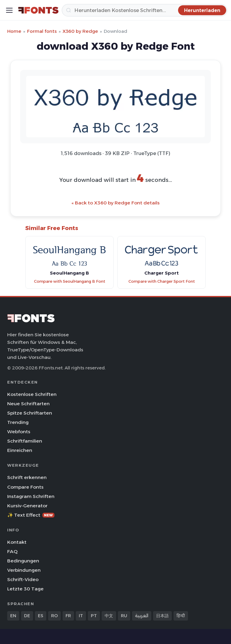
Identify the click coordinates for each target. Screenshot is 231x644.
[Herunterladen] (145, 10)
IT (81, 616)
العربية (142, 616)
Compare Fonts (25, 487)
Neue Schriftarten (28, 404)
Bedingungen (23, 561)
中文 (109, 616)
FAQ (12, 551)
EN (13, 616)
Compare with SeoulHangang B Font (70, 281)
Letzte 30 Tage (25, 589)
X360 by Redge (80, 31)
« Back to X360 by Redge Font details (116, 203)
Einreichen (20, 450)
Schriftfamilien (25, 441)
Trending (18, 422)
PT (94, 616)
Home (14, 31)
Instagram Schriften (31, 496)
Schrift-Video (23, 579)
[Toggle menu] (9, 10)
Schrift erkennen (27, 477)
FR (68, 616)
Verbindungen (24, 570)
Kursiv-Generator (27, 506)
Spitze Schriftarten (30, 413)
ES (41, 616)
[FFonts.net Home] (38, 10)
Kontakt (17, 542)
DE (27, 616)
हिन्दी (181, 616)
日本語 (162, 616)
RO (54, 616)
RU (124, 616)
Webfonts (19, 432)
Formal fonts (42, 31)
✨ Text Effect (31, 515)
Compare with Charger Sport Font (162, 281)
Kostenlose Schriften (32, 394)
